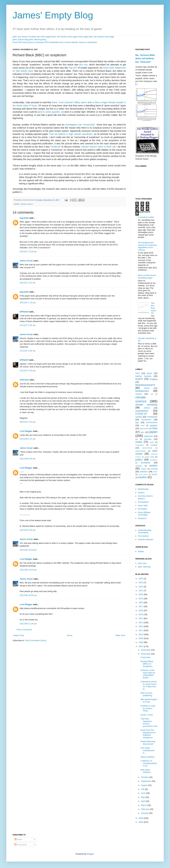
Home (70, 635)
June (144, 793)
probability (146, 463)
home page (83, 37)
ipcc (142, 432)
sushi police (143, 475)
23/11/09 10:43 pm (28, 570)
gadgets (154, 425)
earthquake (152, 417)
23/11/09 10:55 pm (28, 595)
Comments (21, 845)
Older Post (120, 635)
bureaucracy (142, 391)
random (153, 466)
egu (137, 422)
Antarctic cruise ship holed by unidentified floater (148, 674)
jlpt (137, 439)
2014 (141, 618)
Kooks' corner (147, 715)
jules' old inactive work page (101, 37)
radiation (139, 466)
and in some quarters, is (51, 112)
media (139, 442)
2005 (141, 822)
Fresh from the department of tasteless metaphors (148, 734)
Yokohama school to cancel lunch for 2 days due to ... (148, 685)
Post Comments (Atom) (36, 640)
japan (153, 432)
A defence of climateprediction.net (149, 763)
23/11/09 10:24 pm (28, 550)
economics (146, 420)
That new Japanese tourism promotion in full (149, 722)
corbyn (147, 408)
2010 (141, 634)
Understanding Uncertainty (145, 531)
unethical (55, 147)
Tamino (141, 493)
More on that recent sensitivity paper (147, 277)
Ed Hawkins (143, 502)
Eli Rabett (142, 509)
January (145, 813)
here (65, 166)
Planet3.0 (142, 518)
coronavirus (142, 411)
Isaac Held (143, 505)
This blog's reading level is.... (147, 750)
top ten (73, 68)
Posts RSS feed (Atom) (23, 42)
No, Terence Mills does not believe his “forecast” (145, 58)
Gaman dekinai (147, 757)
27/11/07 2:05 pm (28, 371)
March (144, 805)
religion (144, 469)
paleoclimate (141, 451)
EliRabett (24, 312)
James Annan (26, 261)
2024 (141, 579)
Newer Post (19, 635)
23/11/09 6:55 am (28, 459)
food (143, 425)
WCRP (155, 474)
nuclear (154, 445)
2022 (141, 587)
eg (98, 115)
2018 (141, 602)
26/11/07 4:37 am (28, 283)
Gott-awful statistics (146, 771)
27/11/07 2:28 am (28, 325)
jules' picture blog (20, 39)
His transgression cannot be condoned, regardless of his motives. (147, 246)
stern (155, 472)
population (154, 460)
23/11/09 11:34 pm (28, 624)
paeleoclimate (147, 448)
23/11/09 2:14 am (28, 439)
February (145, 809)
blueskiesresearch (145, 385)
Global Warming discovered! (148, 743)
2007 (141, 646)
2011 (141, 630)
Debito (141, 551)
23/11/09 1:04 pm (28, 530)
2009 (141, 638)
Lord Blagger (26, 431)
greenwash (144, 428)
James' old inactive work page (64, 37)
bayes (149, 373)
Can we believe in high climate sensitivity (71, 134)
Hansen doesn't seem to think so (98, 147)
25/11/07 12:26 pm (28, 251)
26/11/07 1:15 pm (28, 303)
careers (139, 394)
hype (155, 428)
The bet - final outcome (153, 308)
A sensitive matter (146, 217)
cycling (139, 417)
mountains (140, 445)
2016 (141, 611)
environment (152, 422)
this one (83, 65)
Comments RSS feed (44, 42)
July (143, 789)
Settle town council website (66, 42)
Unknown (24, 380)
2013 (141, 622)
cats (152, 394)
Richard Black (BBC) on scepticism (147, 664)
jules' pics (142, 563)
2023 (141, 582)
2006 (141, 818)
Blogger (90, 854)
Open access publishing (146, 694)
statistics (144, 472)
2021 (141, 591)
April (143, 801)
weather (143, 477)
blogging (154, 379)
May (143, 797)
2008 (141, 642)
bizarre (139, 379)
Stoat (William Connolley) (144, 514)
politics (139, 460)
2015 (141, 614)
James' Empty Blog (53, 15)
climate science (27, 204)
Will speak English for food (149, 701)
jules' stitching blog (38, 39)
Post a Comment (24, 630)
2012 (141, 626)
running (154, 469)
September (146, 781)
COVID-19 (141, 414)
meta (152, 442)
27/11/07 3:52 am (28, 351)
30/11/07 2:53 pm (28, 422)
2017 (141, 606)
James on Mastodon (88, 42)
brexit (147, 388)
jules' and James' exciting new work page (31, 37)
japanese (149, 436)
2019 (141, 599)
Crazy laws (145, 657)
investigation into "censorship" (80, 125)
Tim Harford (143, 536)
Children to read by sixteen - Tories (148, 708)
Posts (18, 839)
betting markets (143, 376)
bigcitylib (24, 218)
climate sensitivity (146, 405)
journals (148, 439)
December (146, 650)
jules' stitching (144, 567)
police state (150, 457)
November (146, 654)
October (145, 777)
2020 (141, 594)
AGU (138, 373)
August (144, 785)
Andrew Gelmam (146, 539)
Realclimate (143, 489)
